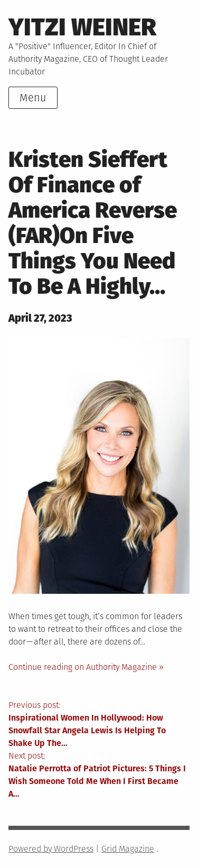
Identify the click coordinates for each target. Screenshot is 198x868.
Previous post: (99, 725)
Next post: (99, 776)
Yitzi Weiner (82, 27)
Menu (33, 98)
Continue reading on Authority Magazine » (86, 667)
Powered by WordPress (51, 849)
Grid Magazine (128, 849)
